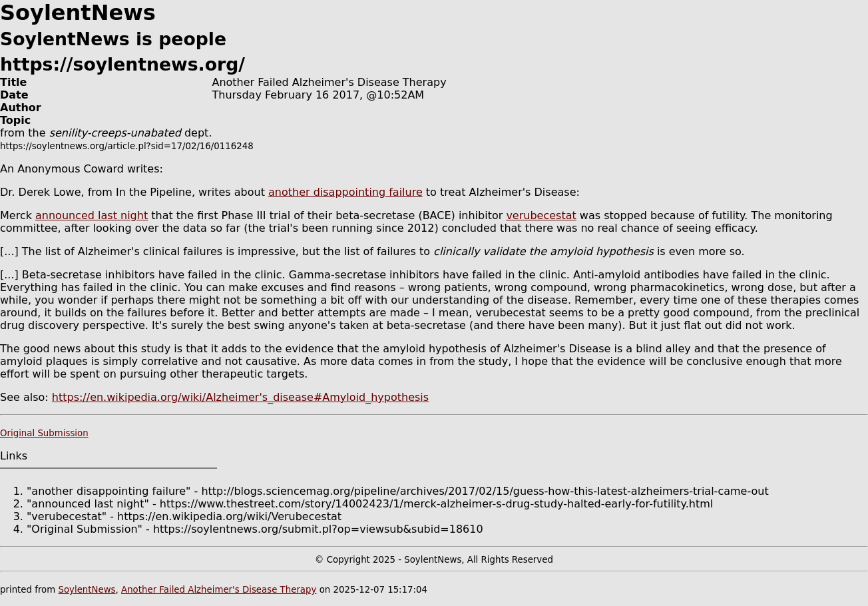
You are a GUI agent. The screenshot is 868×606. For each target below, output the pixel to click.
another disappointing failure (345, 192)
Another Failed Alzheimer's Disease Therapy (219, 590)
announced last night (92, 215)
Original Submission (44, 433)
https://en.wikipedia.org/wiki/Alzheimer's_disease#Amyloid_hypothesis (240, 397)
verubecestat (541, 215)
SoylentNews (87, 590)
